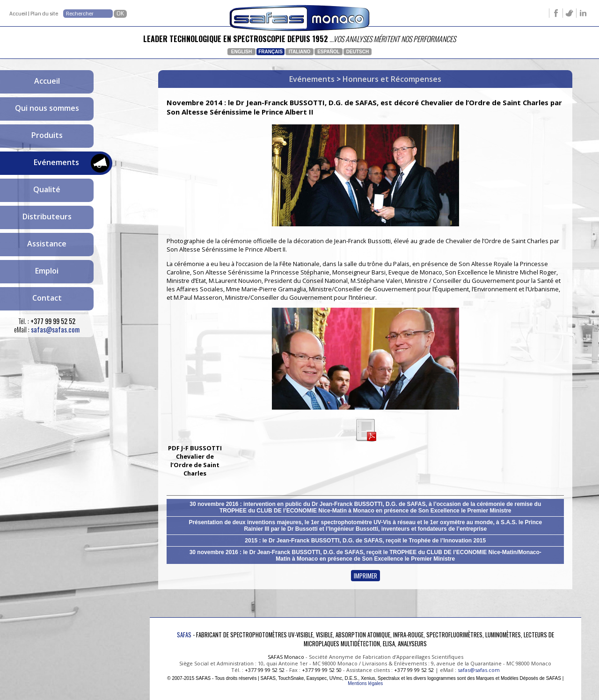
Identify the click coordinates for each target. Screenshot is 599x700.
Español (329, 52)
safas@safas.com (55, 329)
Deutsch (358, 52)
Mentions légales (365, 683)
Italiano (299, 52)
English (241, 52)
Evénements (312, 79)
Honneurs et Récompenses (392, 79)
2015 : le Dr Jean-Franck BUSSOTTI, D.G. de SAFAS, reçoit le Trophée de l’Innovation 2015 (365, 541)
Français (270, 52)
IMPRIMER (365, 576)
